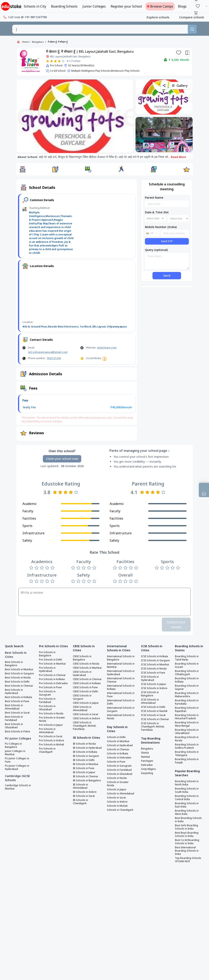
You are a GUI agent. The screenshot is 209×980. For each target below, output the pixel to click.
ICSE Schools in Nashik (154, 711)
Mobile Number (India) (161, 227)
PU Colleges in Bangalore (13, 745)
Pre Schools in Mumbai (52, 664)
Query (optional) (156, 250)
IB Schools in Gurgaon (86, 756)
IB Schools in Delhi (84, 760)
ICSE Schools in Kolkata (155, 656)
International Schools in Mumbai (121, 665)
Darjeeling (147, 773)
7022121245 (54, 358)
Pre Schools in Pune (50, 687)
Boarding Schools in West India (187, 812)
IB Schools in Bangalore (87, 781)
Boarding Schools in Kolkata (187, 680)
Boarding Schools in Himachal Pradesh (187, 717)
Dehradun (147, 765)
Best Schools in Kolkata (18, 697)
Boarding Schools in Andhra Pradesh (187, 746)
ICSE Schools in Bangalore (150, 694)
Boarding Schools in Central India (187, 798)
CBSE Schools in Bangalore (82, 658)
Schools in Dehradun (119, 758)
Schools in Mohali (117, 806)
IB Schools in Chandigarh (80, 802)
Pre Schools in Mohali (52, 745)
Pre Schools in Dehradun (53, 683)
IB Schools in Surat (84, 796)
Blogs (182, 6)
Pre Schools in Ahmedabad (47, 731)
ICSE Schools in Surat (153, 715)
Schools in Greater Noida (118, 784)
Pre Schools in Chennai (52, 675)
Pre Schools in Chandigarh (47, 750)
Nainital (145, 757)
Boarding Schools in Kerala (187, 739)
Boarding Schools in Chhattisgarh (187, 673)
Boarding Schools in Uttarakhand (187, 732)
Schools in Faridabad (119, 770)
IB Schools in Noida (84, 744)
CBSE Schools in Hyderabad (82, 674)
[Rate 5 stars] (63, 61)
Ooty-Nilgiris (148, 769)
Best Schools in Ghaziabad (14, 726)
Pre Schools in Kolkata (52, 679)
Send (167, 276)
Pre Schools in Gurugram (47, 693)
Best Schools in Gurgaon (19, 674)
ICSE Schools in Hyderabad (150, 678)
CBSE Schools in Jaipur (86, 703)
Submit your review (176, 625)
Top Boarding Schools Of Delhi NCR (188, 860)
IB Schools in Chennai (85, 776)
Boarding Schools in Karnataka (187, 702)
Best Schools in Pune (17, 701)
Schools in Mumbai (118, 741)
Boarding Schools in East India (187, 805)
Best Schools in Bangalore (14, 664)
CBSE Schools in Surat (86, 714)
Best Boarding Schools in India (188, 820)
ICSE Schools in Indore (154, 688)
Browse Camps (160, 6)
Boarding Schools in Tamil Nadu (187, 658)
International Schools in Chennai (121, 680)
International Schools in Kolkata (121, 687)
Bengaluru (38, 42)
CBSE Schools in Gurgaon (82, 697)
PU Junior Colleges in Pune (17, 760)
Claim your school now (62, 459)
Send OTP (167, 241)
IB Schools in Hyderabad (87, 748)
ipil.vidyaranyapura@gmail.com (48, 352)
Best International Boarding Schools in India (187, 851)
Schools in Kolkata (118, 754)
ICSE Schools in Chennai (155, 719)
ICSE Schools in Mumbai (155, 665)
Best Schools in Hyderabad (14, 692)
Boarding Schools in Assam (187, 665)
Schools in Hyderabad (120, 745)
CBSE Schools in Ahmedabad (82, 709)
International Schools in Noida (121, 717)
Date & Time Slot (157, 212)
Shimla (145, 753)
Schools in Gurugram (119, 766)
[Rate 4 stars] (59, 61)
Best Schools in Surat (17, 713)
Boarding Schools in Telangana (187, 754)
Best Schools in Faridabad (14, 718)
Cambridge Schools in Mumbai (18, 787)
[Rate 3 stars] (55, 61)
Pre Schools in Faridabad (47, 700)
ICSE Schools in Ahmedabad (150, 701)
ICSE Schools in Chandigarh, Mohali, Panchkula (153, 727)
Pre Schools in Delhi (51, 660)
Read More (178, 157)
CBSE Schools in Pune (85, 687)
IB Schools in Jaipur (84, 772)
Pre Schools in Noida (51, 714)
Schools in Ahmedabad (121, 794)
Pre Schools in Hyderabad (47, 669)
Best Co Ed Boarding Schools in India (187, 842)
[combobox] (100, 29)
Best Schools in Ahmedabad (14, 707)
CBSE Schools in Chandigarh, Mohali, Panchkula (85, 726)
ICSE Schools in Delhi (153, 707)
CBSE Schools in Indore (86, 718)
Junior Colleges (94, 6)
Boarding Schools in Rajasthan (187, 709)
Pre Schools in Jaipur (51, 725)
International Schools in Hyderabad (121, 673)
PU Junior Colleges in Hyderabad (17, 767)
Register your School (126, 6)
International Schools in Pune (121, 695)
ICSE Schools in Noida (154, 669)
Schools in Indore (117, 802)
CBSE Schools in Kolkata (87, 683)
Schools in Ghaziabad (120, 774)
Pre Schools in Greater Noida (52, 719)
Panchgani (147, 761)
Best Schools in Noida (18, 678)
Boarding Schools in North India (187, 783)
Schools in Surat (116, 798)
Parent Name (154, 198)
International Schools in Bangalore (121, 658)
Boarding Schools (64, 6)
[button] (22, 169)
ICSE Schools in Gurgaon (155, 660)
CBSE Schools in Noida (86, 664)
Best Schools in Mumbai (19, 669)
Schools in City (35, 6)
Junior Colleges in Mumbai (15, 753)
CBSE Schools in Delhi (85, 692)
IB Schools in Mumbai (86, 764)
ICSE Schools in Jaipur (154, 684)
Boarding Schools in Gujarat (187, 687)
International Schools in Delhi (121, 702)
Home (25, 42)
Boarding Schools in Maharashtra (187, 695)
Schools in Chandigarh (120, 810)
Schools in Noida (117, 778)
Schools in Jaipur (117, 790)
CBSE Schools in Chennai (87, 679)
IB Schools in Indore (85, 792)
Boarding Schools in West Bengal (187, 724)
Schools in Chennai (118, 749)
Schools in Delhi (116, 737)
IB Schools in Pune (84, 768)
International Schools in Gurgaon (121, 709)
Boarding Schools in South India (187, 790)
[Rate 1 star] (48, 61)
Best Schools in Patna (17, 732)
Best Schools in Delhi (17, 682)
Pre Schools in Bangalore (47, 654)
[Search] (192, 29)
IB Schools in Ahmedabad (80, 786)
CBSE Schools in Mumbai (87, 668)
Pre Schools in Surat (51, 736)
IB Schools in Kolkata (85, 752)
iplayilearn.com (107, 348)
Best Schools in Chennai (19, 686)
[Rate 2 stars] (52, 61)
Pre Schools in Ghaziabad (47, 708)
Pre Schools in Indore (52, 741)
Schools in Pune (116, 762)
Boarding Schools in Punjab (187, 761)
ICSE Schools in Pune (153, 673)
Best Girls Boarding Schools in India (186, 827)
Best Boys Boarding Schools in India (187, 834)
